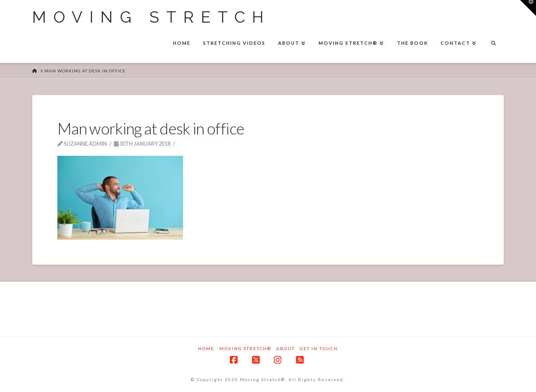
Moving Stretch (151, 17)
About (286, 348)
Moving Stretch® (245, 348)
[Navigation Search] (493, 44)
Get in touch (319, 348)
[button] (528, 8)
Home (206, 348)
